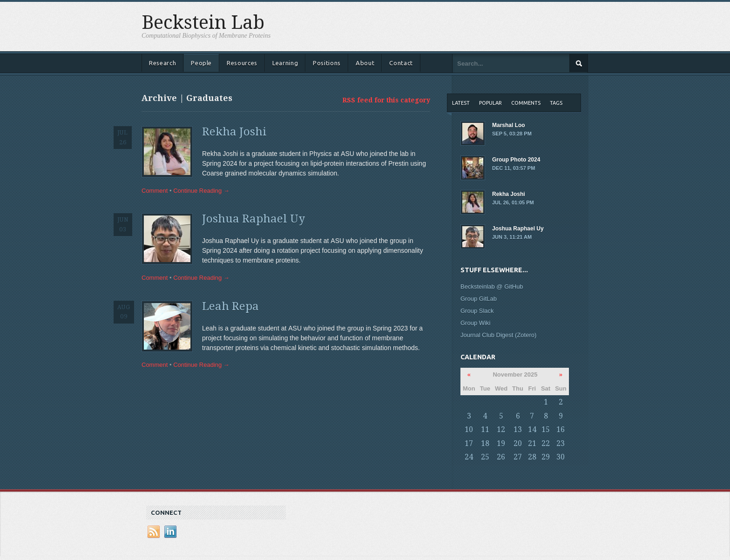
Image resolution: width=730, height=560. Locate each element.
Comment (155, 191)
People (201, 63)
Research (162, 63)
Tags (556, 103)
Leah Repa (230, 306)
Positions (327, 63)
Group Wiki (475, 323)
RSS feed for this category (386, 100)
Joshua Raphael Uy (253, 219)
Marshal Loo (521, 130)
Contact (401, 63)
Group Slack (477, 311)
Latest (461, 103)
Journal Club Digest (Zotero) (498, 335)
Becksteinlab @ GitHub (492, 287)
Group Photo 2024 (521, 164)
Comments (526, 103)
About (365, 63)
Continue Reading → (201, 191)
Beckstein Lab (203, 23)
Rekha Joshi (234, 132)
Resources (242, 63)
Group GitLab (479, 299)
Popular (490, 103)
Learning (285, 63)
